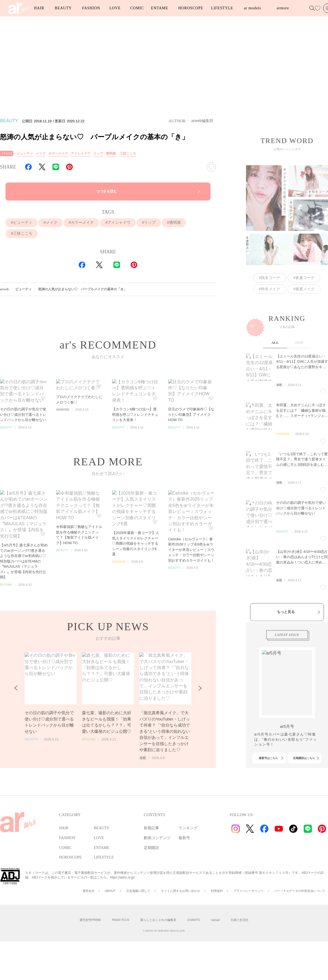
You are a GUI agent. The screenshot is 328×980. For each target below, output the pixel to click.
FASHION (91, 8)
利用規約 (217, 891)
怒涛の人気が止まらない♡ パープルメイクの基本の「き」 (83, 289)
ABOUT (110, 891)
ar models (252, 8)
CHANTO (194, 920)
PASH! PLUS (121, 920)
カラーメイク (58, 153)
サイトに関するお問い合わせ (181, 891)
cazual (215, 920)
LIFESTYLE (222, 8)
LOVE (115, 8)
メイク (41, 153)
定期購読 (151, 848)
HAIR (39, 8)
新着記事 (151, 828)
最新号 (184, 838)
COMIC (137, 8)
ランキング (188, 828)
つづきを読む (107, 191)
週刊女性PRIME (90, 920)
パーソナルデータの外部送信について (300, 891)
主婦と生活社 (239, 920)
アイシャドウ (81, 153)
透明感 (111, 153)
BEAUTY (63, 8)
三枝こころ (128, 153)
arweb (4, 289)
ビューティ (25, 153)
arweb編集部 (202, 121)
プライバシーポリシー (248, 891)
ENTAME (159, 8)
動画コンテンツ (157, 838)
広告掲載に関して (138, 891)
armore (283, 8)
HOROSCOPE (191, 8)
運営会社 (89, 891)
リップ (98, 153)
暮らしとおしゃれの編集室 (158, 920)
